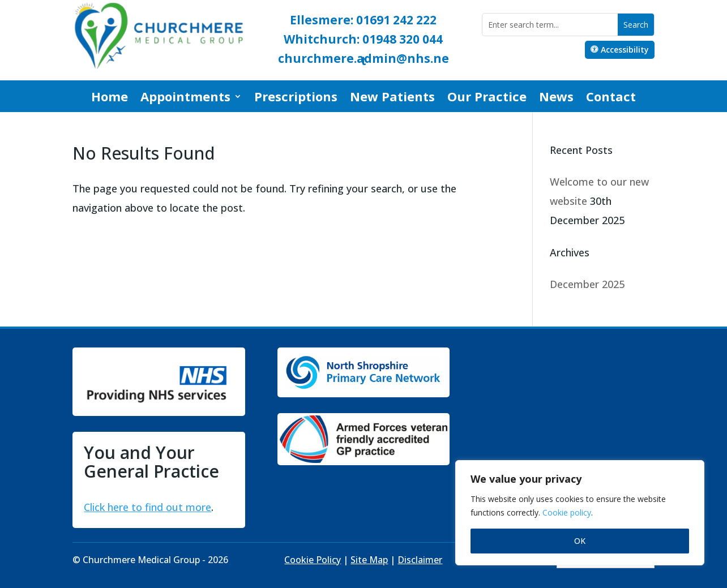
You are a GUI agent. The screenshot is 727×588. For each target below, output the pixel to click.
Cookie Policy (313, 560)
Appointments (185, 98)
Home (110, 98)
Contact (611, 98)
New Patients (392, 98)
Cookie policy (567, 512)
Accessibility (625, 50)
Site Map (369, 560)
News (556, 98)
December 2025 (587, 284)
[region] (580, 513)
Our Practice (487, 98)
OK (580, 541)
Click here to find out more (147, 507)
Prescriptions (296, 98)
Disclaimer (420, 560)
